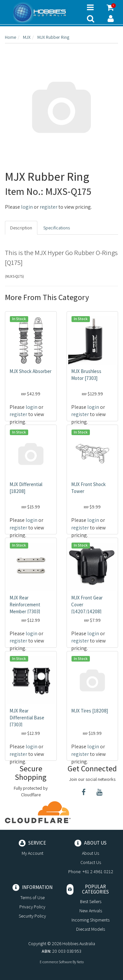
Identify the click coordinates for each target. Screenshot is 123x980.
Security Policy (32, 916)
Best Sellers (91, 901)
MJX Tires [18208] (90, 711)
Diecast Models (91, 929)
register (49, 207)
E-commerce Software (56, 962)
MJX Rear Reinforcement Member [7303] (25, 605)
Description (21, 228)
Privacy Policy (32, 907)
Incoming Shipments (91, 920)
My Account (32, 853)
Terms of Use (32, 898)
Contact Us (91, 862)
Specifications (57, 228)
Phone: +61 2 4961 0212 (91, 872)
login (27, 207)
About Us (91, 853)
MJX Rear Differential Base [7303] (27, 718)
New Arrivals (91, 911)
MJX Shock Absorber (31, 371)
